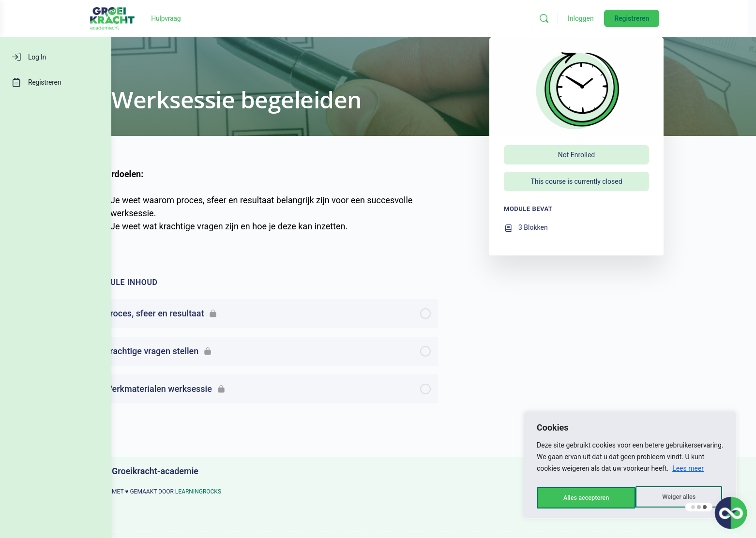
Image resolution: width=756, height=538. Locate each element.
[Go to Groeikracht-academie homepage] (172, 17)
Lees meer (688, 474)
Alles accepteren (674, 498)
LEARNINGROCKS (254, 492)
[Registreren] (56, 82)
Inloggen (641, 18)
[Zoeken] (604, 18)
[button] (730, 512)
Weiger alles (579, 498)
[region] (630, 468)
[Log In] (56, 57)
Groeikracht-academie (211, 471)
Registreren (692, 18)
